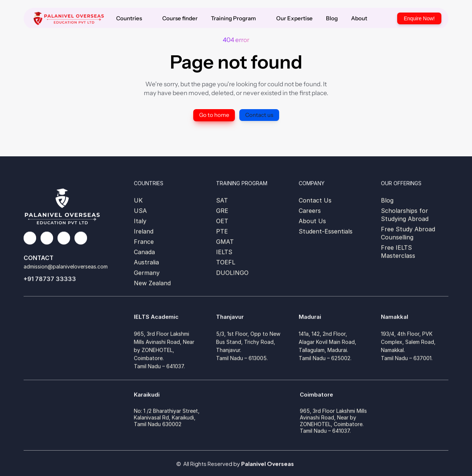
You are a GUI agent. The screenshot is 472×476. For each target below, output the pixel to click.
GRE (222, 211)
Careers (310, 211)
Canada (144, 252)
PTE (222, 231)
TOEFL (226, 262)
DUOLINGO (232, 274)
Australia (146, 262)
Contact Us (315, 200)
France (144, 242)
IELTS (224, 252)
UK (138, 200)
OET (222, 221)
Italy (140, 221)
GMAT (225, 242)
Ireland (144, 231)
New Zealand (152, 284)
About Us (312, 221)
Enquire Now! (419, 18)
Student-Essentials (326, 231)
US (138, 211)
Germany (147, 274)
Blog (387, 200)
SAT (222, 200)
